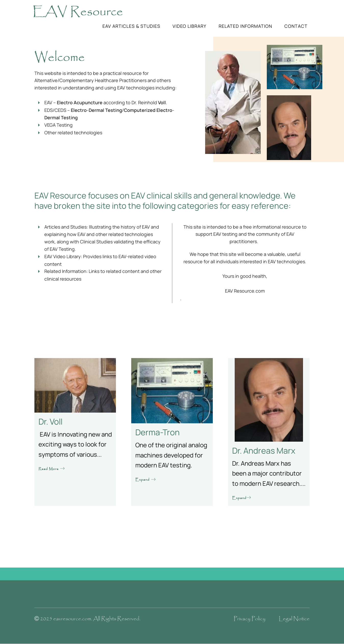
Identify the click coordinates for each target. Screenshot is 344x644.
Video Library (189, 26)
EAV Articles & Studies (131, 26)
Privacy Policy (250, 619)
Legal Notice (294, 619)
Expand (146, 480)
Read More (52, 469)
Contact (296, 26)
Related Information (245, 26)
